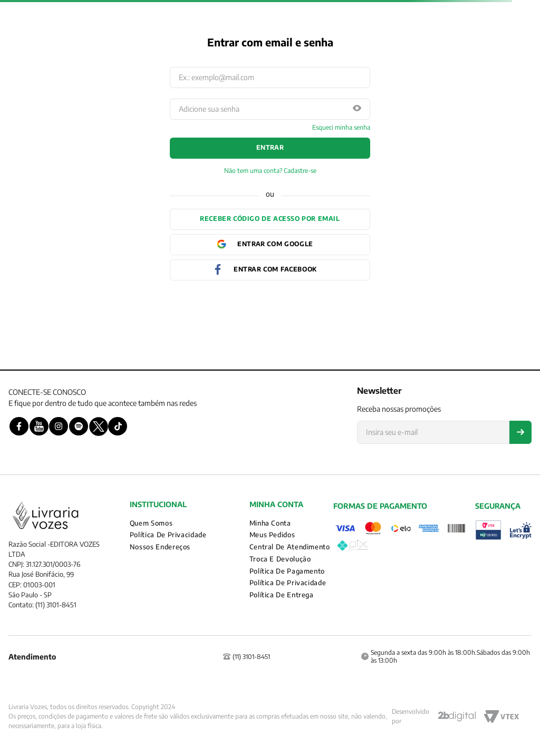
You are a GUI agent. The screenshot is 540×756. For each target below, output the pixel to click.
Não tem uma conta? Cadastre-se (270, 171)
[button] (357, 109)
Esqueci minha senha (341, 128)
